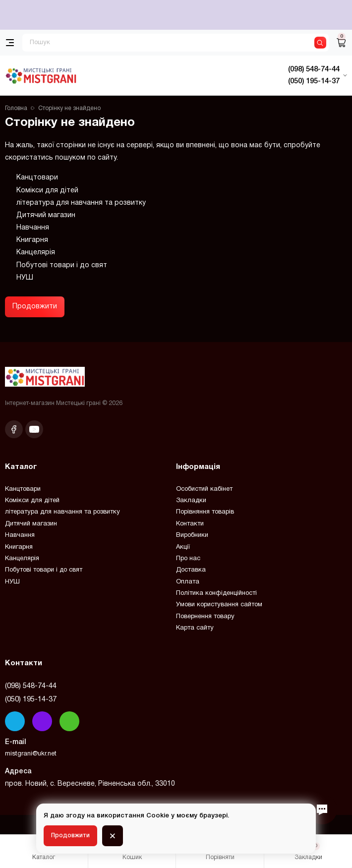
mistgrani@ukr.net (31, 754)
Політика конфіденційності (216, 593)
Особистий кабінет (204, 489)
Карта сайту (195, 628)
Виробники (192, 535)
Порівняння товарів (205, 512)
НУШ (25, 278)
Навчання (33, 228)
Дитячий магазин (46, 215)
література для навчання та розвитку (81, 203)
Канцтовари (37, 178)
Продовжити (35, 307)
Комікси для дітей (47, 191)
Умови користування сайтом (219, 605)
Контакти (190, 524)
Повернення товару (205, 617)
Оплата (188, 582)
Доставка (191, 570)
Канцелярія (36, 253)
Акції (183, 547)
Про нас (188, 559)
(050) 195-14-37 (31, 699)
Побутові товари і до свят (62, 265)
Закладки (191, 501)
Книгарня (32, 240)
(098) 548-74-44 (31, 686)
